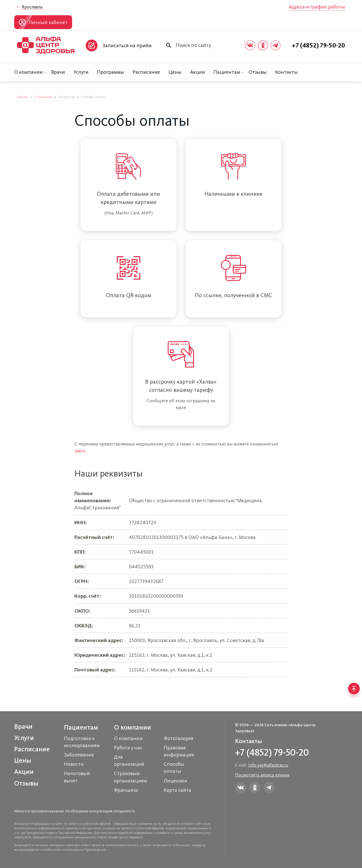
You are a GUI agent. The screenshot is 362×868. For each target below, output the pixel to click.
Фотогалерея (179, 738)
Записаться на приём (127, 45)
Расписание (146, 72)
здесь (80, 451)
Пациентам (227, 72)
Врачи (58, 72)
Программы (111, 72)
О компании (28, 72)
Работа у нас (128, 748)
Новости (74, 764)
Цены (175, 72)
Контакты (286, 72)
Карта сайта (177, 790)
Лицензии (175, 781)
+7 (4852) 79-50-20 (318, 45)
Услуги (81, 72)
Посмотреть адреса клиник (262, 775)
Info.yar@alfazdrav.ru (268, 765)
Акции (198, 72)
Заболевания (79, 755)
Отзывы (258, 72)
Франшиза (126, 790)
